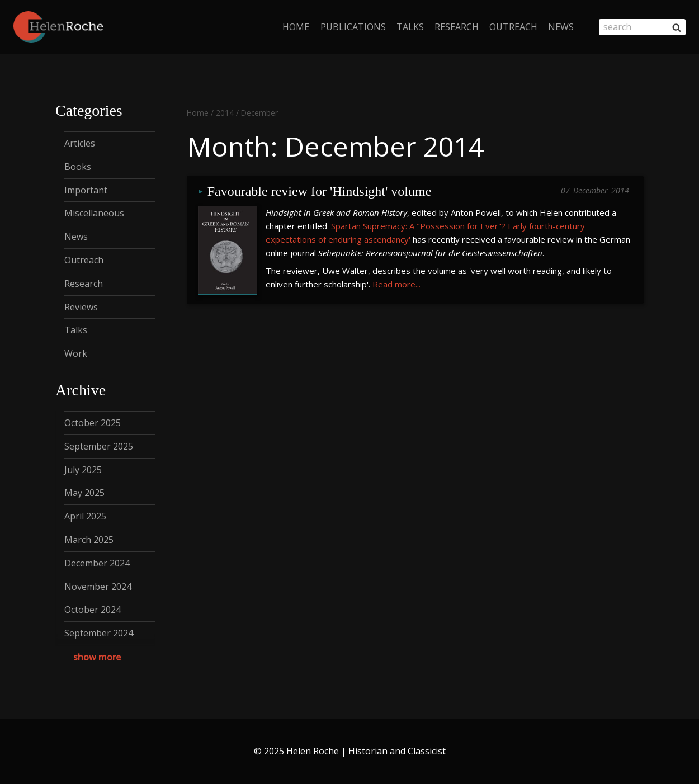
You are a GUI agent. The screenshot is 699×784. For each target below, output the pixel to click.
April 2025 (85, 516)
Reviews (81, 307)
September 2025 (99, 446)
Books (78, 167)
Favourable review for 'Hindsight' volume (320, 192)
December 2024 (97, 563)
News (561, 27)
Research (457, 27)
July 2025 (83, 470)
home (296, 27)
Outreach (513, 27)
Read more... (396, 284)
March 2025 (89, 540)
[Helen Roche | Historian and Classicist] (58, 27)
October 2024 (93, 610)
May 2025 (84, 493)
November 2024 (98, 587)
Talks (410, 27)
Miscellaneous (94, 213)
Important (86, 190)
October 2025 (93, 423)
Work (76, 353)
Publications (353, 27)
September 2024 (99, 633)
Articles (80, 143)
